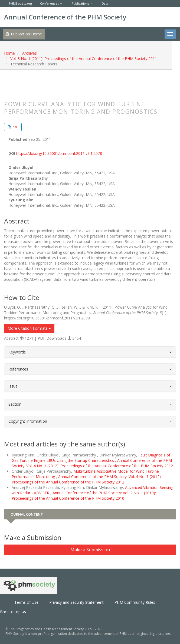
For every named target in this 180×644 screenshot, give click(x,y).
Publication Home (24, 34)
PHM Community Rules (135, 602)
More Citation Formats (29, 328)
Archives (30, 53)
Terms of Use (26, 602)
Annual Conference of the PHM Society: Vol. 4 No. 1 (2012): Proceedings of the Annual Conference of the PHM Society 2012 (92, 463)
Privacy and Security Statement (76, 602)
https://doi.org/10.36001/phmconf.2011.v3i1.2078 (59, 153)
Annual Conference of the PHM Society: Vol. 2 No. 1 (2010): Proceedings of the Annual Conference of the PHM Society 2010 (84, 495)
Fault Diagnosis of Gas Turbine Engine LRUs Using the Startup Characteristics (91, 458)
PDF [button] (15, 127)
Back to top (13, 612)
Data (105, 3)
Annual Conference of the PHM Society (65, 17)
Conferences (49, 3)
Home (9, 53)
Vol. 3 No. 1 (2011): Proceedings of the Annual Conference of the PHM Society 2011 (84, 59)
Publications (80, 3)
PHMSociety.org (20, 3)
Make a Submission (90, 550)
